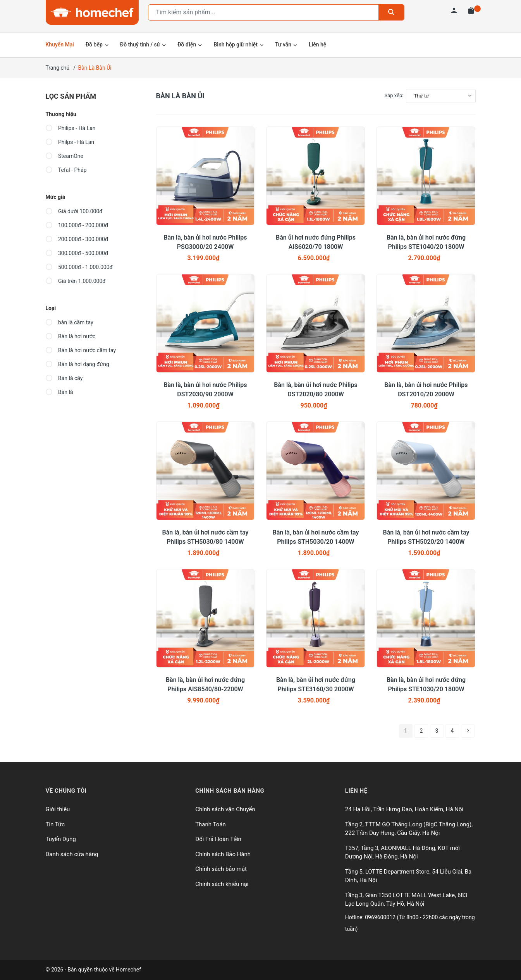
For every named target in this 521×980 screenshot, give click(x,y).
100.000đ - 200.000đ (77, 225)
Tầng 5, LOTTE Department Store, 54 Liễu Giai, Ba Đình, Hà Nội (408, 876)
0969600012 (381, 917)
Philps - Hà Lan (70, 142)
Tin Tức (55, 824)
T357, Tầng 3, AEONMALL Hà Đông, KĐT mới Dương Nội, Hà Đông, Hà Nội (402, 852)
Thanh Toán (211, 824)
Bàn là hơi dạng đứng (77, 364)
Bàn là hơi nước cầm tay (81, 350)
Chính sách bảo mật (221, 869)
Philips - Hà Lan (71, 128)
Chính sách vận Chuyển (225, 809)
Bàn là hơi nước (71, 336)
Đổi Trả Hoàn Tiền (218, 839)
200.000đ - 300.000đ (77, 239)
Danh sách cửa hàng (72, 854)
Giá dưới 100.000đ (74, 211)
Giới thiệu (58, 809)
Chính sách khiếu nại (222, 884)
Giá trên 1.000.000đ (76, 281)
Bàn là (59, 392)
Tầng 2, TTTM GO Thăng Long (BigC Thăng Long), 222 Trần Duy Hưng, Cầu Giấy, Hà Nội (409, 829)
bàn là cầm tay (70, 322)
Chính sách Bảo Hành (223, 854)
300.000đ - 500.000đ (77, 253)
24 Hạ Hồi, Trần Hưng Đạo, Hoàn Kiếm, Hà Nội (404, 809)
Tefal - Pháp (66, 170)
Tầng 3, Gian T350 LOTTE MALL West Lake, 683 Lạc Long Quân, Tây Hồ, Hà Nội (406, 900)
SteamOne (64, 156)
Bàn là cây (64, 378)
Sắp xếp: (394, 95)
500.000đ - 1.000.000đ (79, 267)
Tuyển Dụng (61, 839)
